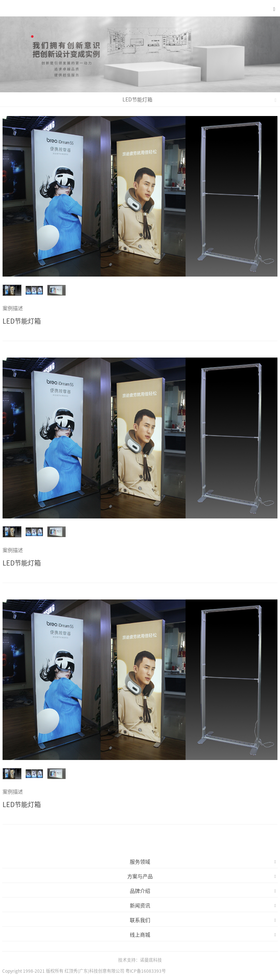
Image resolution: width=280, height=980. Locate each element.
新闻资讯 (203, 906)
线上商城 (203, 935)
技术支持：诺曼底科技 (140, 960)
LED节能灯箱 (200, 100)
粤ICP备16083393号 (146, 971)
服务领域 (203, 862)
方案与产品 (202, 876)
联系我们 (203, 920)
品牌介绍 (203, 891)
